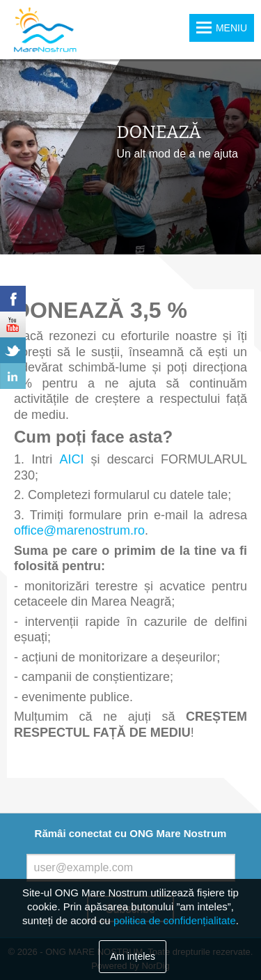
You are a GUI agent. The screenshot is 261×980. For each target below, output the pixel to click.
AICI (71, 459)
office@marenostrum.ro (79, 530)
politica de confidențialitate (175, 920)
